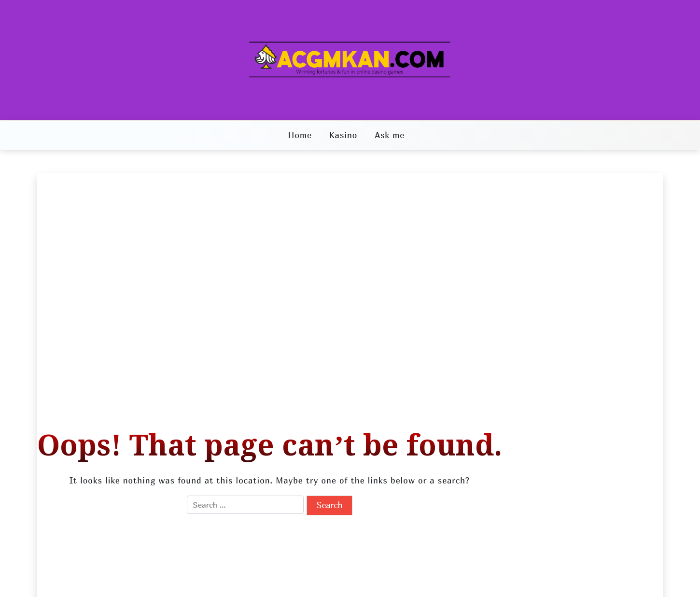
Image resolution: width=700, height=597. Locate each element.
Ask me (390, 135)
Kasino (343, 135)
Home (300, 135)
